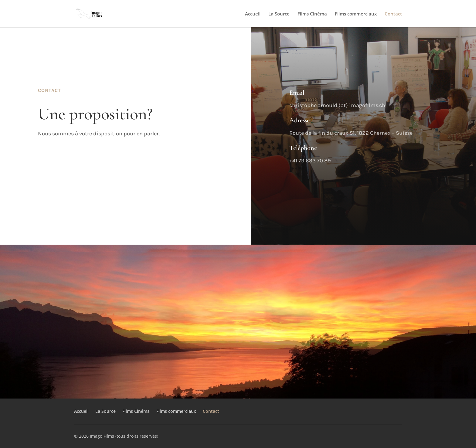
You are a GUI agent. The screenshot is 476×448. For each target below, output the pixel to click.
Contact (393, 14)
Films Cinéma (312, 14)
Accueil (253, 14)
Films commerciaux (356, 14)
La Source (279, 14)
